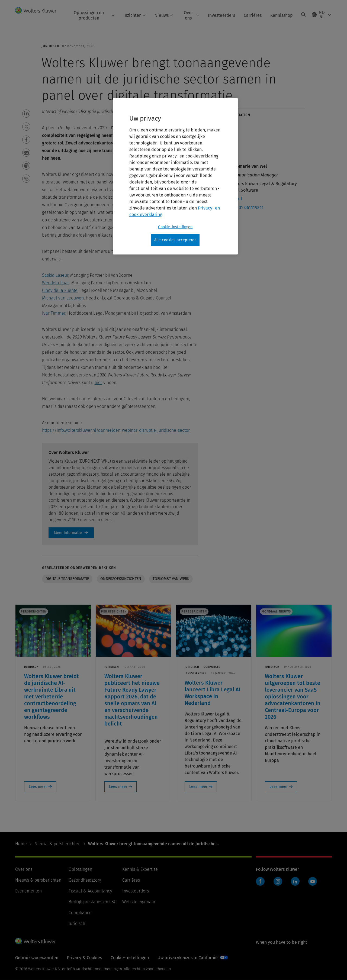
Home (21, 844)
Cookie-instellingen (130, 958)
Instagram (278, 881)
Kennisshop (282, 15)
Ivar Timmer (54, 313)
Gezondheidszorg (85, 880)
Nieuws (164, 15)
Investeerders (221, 15)
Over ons (192, 15)
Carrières (253, 15)
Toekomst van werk (171, 579)
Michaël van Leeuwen (63, 298)
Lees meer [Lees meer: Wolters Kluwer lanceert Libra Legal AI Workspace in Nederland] (198, 787)
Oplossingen (80, 869)
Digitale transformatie (67, 579)
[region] (175, 176)
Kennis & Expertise (140, 869)
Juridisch (77, 923)
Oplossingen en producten (94, 15)
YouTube (313, 881)
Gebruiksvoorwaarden (37, 958)
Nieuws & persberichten (57, 844)
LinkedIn (295, 881)
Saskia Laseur (55, 275)
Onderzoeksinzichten (121, 579)
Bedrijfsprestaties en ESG (93, 902)
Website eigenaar (139, 902)
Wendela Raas (56, 283)
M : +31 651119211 (246, 207)
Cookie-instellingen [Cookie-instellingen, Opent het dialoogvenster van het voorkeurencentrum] (175, 227)
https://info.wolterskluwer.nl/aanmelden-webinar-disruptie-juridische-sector (116, 430)
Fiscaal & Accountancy (90, 891)
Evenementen (28, 891)
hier (98, 383)
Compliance (80, 913)
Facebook (260, 881)
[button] (26, 114)
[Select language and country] (322, 15)
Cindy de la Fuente (60, 290)
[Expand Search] (303, 15)
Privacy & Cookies (84, 958)
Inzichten (135, 15)
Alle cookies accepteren (176, 240)
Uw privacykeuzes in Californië (188, 958)
